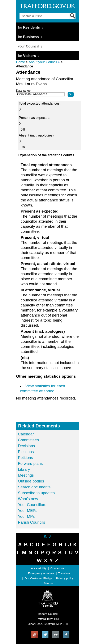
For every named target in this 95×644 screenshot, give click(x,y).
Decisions (27, 446)
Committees (29, 440)
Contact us (57, 568)
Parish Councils (32, 522)
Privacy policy (65, 578)
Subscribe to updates (36, 493)
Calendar (26, 434)
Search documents (34, 487)
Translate (64, 573)
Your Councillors (32, 505)
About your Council (43, 62)
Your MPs (26, 516)
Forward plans (30, 463)
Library (24, 469)
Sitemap (49, 583)
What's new (28, 499)
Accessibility (39, 568)
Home (21, 62)
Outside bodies (31, 481)
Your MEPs (28, 511)
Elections (26, 452)
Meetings (26, 475)
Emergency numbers (41, 573)
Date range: (24, 91)
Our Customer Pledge (38, 578)
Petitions (26, 458)
